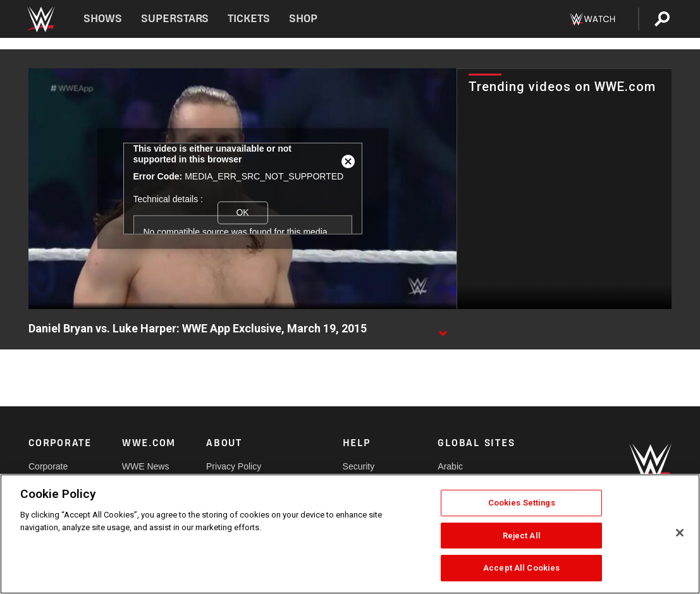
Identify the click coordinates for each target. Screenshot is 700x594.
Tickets (249, 19)
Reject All (522, 536)
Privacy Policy (234, 466)
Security (359, 466)
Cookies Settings (522, 503)
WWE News (146, 466)
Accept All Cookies (521, 568)
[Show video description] (443, 329)
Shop (303, 19)
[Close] (680, 533)
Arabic (450, 466)
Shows (103, 19)
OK (242, 212)
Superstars (175, 19)
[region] (350, 534)
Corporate (48, 466)
